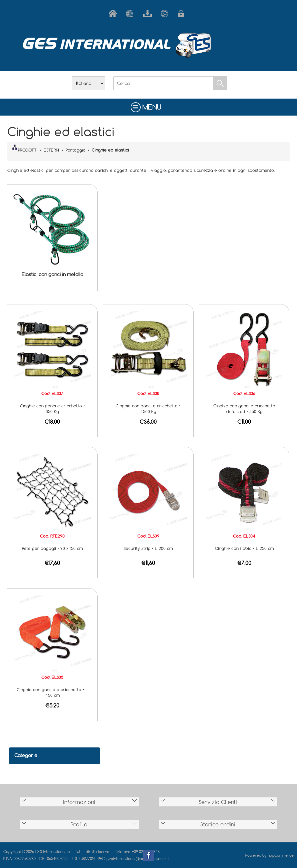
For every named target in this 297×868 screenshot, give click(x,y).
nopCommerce (281, 855)
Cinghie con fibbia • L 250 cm (244, 548)
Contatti (166, 14)
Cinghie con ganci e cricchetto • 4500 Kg (148, 409)
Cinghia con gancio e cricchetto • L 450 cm (52, 692)
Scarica (149, 14)
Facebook (149, 855)
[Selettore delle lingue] (88, 83)
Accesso (183, 14)
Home (114, 14)
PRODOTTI (25, 149)
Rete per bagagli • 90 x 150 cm (52, 548)
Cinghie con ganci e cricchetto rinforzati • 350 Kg (244, 409)
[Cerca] (163, 83)
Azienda (131, 14)
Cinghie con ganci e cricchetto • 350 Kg (52, 409)
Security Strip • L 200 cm (148, 548)
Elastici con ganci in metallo (52, 274)
